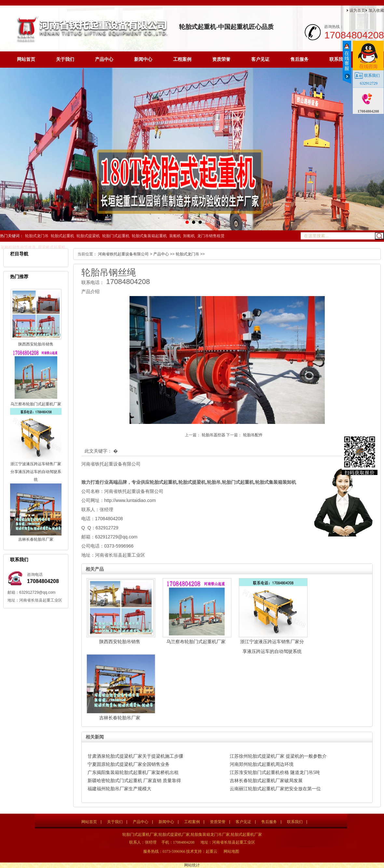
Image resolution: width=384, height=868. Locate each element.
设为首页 (357, 10)
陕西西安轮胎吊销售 (36, 344)
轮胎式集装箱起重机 (149, 236)
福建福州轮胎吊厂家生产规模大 (119, 789)
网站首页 (26, 59)
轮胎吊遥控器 (214, 435)
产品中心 (104, 59)
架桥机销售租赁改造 (18, 247)
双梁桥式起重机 (52, 247)
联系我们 (338, 59)
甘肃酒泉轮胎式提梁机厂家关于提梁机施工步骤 (135, 756)
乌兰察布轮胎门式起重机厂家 (36, 404)
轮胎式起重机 (62, 236)
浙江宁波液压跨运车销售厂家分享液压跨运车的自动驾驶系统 (36, 472)
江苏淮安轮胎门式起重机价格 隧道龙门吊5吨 (275, 773)
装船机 (175, 236)
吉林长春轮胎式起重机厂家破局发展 (266, 781)
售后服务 (299, 59)
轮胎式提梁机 (88, 236)
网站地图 (231, 851)
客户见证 (260, 59)
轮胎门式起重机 (116, 236)
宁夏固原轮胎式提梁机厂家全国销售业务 (129, 764)
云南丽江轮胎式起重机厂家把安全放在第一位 (275, 789)
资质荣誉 (221, 59)
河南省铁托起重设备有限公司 (123, 254)
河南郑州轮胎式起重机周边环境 (262, 764)
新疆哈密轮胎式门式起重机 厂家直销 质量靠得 (134, 781)
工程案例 (182, 59)
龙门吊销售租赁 (211, 236)
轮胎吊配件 (253, 435)
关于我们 (65, 59)
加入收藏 (376, 10)
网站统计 (192, 865)
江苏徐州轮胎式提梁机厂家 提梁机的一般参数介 (278, 756)
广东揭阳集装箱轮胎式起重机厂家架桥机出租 (133, 773)
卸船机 (189, 236)
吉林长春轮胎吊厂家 (36, 539)
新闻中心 (143, 59)
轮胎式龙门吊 (37, 236)
